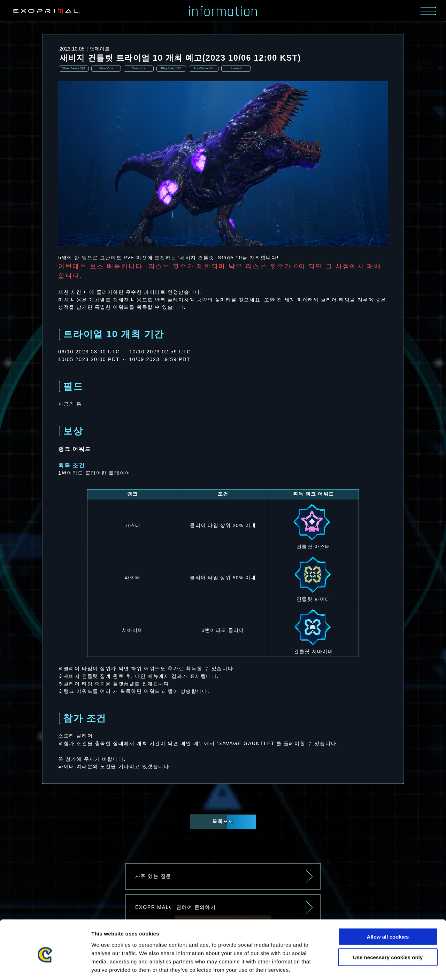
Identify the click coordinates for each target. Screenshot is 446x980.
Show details (366, 966)
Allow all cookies (388, 905)
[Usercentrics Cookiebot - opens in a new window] (45, 966)
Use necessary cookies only (388, 925)
